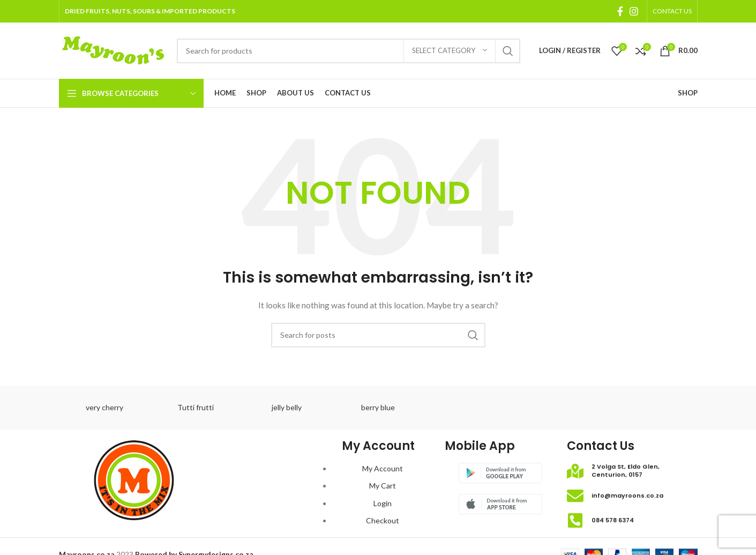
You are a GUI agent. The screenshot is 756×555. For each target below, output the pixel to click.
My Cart (383, 486)
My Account (383, 468)
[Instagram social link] (634, 11)
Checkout (383, 520)
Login (383, 503)
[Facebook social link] (620, 11)
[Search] (349, 51)
